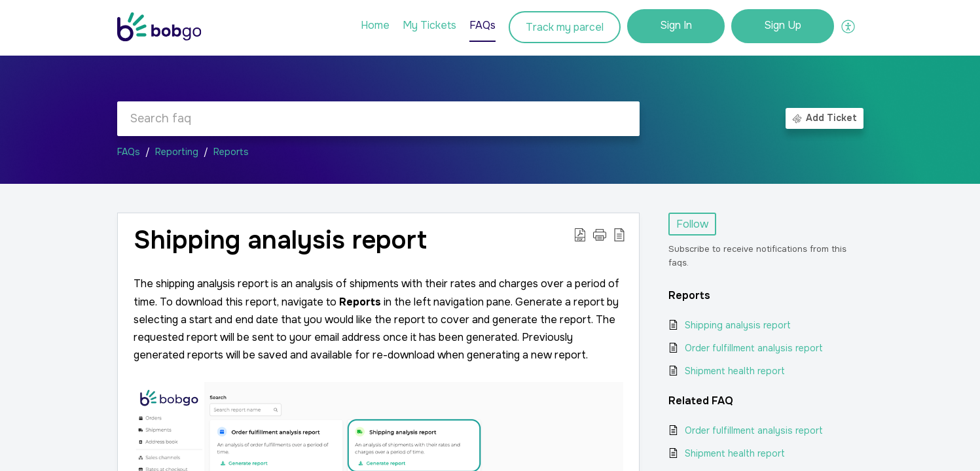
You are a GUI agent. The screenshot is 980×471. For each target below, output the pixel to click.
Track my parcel (565, 27)
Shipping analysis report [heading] (280, 241)
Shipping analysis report (738, 325)
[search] (378, 119)
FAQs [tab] (482, 25)
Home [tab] (375, 25)
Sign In (676, 25)
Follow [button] (692, 224)
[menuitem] (676, 26)
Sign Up (783, 25)
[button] (849, 26)
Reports (231, 152)
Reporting (177, 152)
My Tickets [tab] (429, 25)
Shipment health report (735, 371)
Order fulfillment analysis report (754, 348)
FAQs (129, 152)
